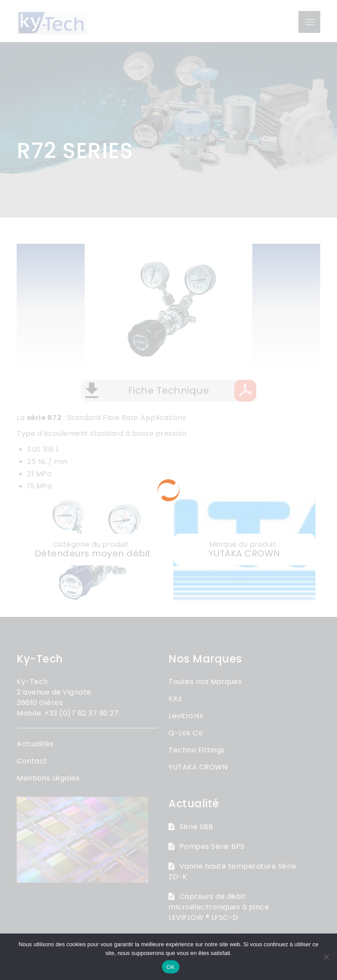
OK (170, 967)
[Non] (326, 957)
